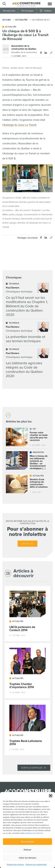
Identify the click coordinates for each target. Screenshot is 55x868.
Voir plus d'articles (32, 768)
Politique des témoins (15, 865)
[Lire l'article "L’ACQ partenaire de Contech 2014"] (27, 614)
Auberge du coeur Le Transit (20, 125)
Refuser (27, 850)
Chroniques (27, 11)
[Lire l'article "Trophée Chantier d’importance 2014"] (27, 671)
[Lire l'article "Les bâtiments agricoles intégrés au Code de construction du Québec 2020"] (27, 363)
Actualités (9, 11)
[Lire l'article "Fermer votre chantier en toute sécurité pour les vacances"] (27, 437)
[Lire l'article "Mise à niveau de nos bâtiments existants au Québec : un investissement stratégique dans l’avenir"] (27, 460)
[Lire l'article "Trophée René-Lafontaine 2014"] (27, 728)
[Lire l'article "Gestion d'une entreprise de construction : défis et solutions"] (27, 484)
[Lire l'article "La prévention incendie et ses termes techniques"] (27, 332)
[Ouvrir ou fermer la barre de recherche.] (4, 4)
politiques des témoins (34, 833)
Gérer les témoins (27, 858)
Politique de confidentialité (36, 865)
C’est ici (25, 544)
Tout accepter (27, 842)
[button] (51, 796)
